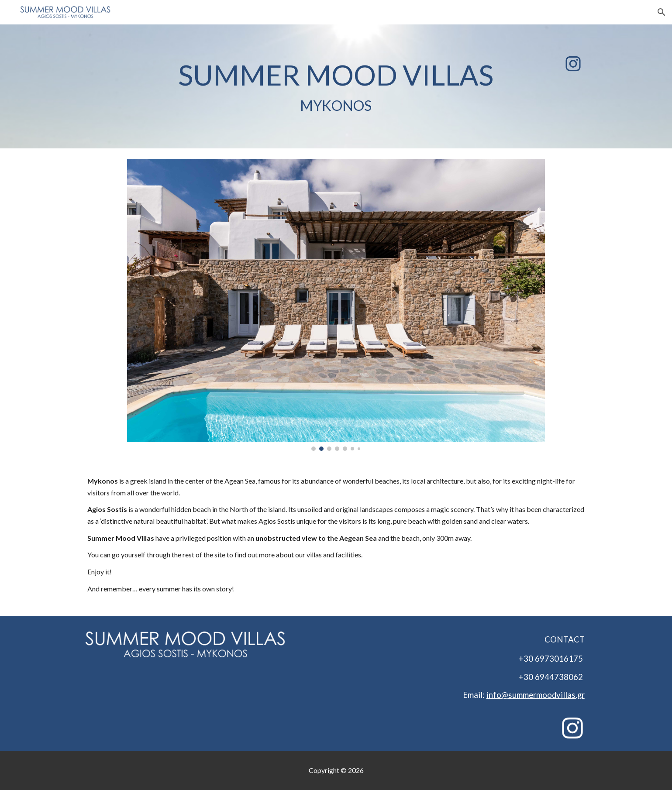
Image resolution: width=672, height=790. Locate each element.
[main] (336, 86)
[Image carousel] (336, 305)
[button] (662, 12)
